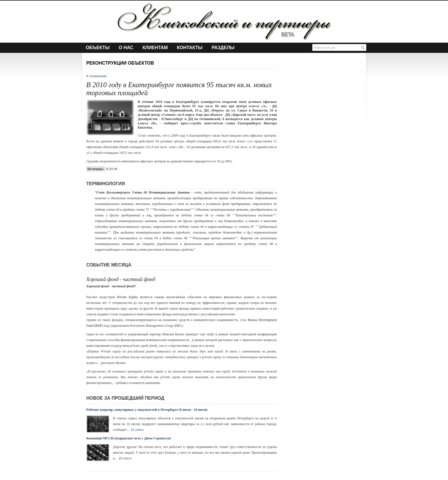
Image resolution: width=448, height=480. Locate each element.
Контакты (190, 48)
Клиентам (155, 48)
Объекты (98, 48)
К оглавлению (96, 76)
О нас (126, 48)
